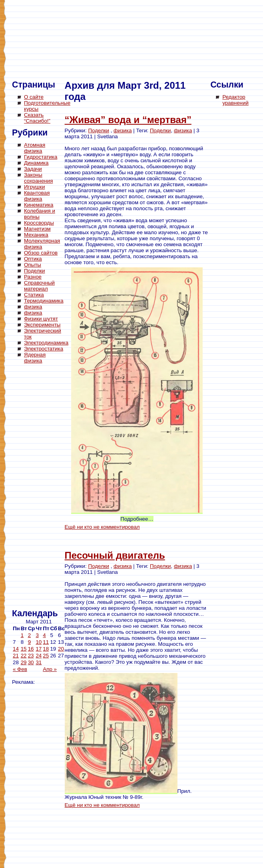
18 (46, 649)
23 (31, 656)
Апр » (50, 669)
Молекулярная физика (42, 244)
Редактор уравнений (235, 100)
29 (24, 662)
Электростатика (44, 349)
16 (31, 649)
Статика (34, 295)
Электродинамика (46, 343)
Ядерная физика (35, 358)
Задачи (33, 169)
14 (16, 649)
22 (24, 656)
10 (39, 642)
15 (24, 649)
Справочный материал (39, 286)
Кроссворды (39, 223)
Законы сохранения (38, 178)
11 (46, 642)
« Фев (20, 669)
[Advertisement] (44, 488)
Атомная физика (35, 148)
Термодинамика (44, 301)
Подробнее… (137, 519)
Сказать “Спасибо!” (37, 118)
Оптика (33, 259)
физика (33, 307)
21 (16, 656)
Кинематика (39, 205)
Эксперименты (42, 325)
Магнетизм (37, 229)
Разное (33, 277)
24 (39, 656)
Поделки (35, 271)
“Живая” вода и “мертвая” (128, 120)
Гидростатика (41, 157)
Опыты (33, 265)
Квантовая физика (37, 196)
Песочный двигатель (115, 555)
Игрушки (34, 187)
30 (31, 662)
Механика (36, 235)
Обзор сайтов (41, 253)
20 (61, 649)
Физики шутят (41, 319)
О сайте (34, 97)
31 (39, 662)
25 (46, 656)
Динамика (36, 163)
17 (39, 649)
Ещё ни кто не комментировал (102, 527)
